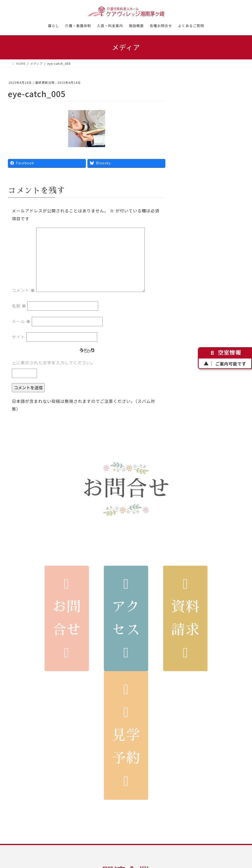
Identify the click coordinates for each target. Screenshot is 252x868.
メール (21, 321)
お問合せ (67, 618)
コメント (23, 290)
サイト (18, 337)
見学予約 (126, 735)
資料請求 (185, 618)
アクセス (126, 618)
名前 (19, 306)
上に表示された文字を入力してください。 (54, 363)
